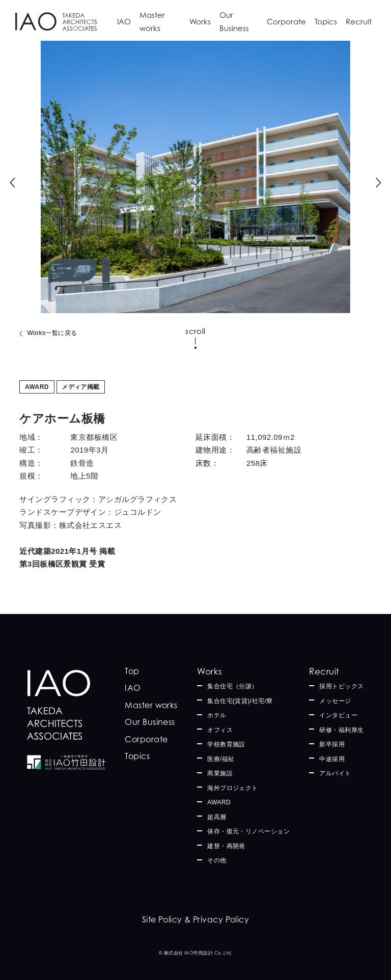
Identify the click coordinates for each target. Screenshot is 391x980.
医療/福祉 (221, 759)
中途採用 (332, 759)
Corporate (286, 22)
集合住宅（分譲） (233, 686)
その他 (217, 860)
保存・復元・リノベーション (248, 831)
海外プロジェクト (233, 788)
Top (132, 671)
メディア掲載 (81, 387)
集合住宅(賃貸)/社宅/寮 (240, 701)
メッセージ (335, 701)
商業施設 (220, 773)
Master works (152, 22)
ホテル (217, 715)
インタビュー (338, 715)
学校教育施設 (226, 744)
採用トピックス (341, 686)
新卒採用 (332, 744)
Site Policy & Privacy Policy (196, 919)
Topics (326, 22)
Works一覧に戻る (52, 333)
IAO (124, 22)
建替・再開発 (226, 846)
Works (200, 22)
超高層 (217, 817)
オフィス (220, 730)
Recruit (359, 22)
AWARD (37, 387)
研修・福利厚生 (341, 730)
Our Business (234, 22)
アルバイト (335, 773)
